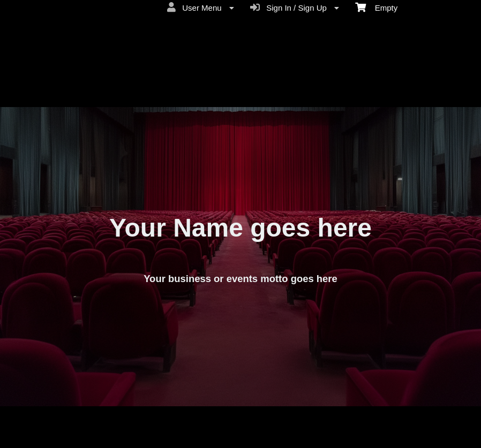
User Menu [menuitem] (201, 7)
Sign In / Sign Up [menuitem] (295, 7)
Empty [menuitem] (376, 7)
